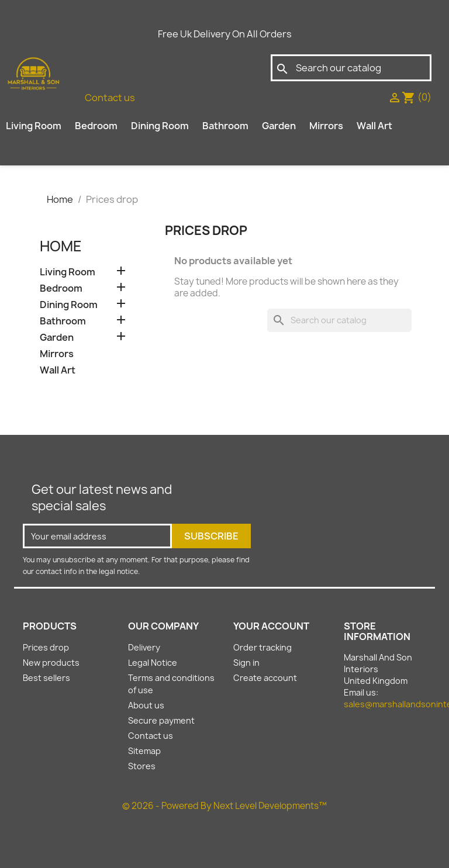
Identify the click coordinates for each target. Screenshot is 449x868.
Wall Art (374, 126)
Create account (265, 678)
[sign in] (395, 97)
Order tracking (263, 647)
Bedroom (96, 126)
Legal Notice (153, 663)
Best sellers (46, 678)
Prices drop (46, 647)
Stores (142, 766)
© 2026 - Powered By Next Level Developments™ (224, 806)
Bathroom (225, 126)
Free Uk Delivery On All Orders (225, 34)
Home (61, 246)
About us (146, 705)
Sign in (246, 663)
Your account (271, 626)
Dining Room (160, 126)
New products (51, 663)
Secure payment (161, 720)
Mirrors (326, 126)
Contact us (110, 98)
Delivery (144, 647)
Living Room (34, 126)
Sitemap (144, 751)
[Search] (351, 68)
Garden (279, 126)
